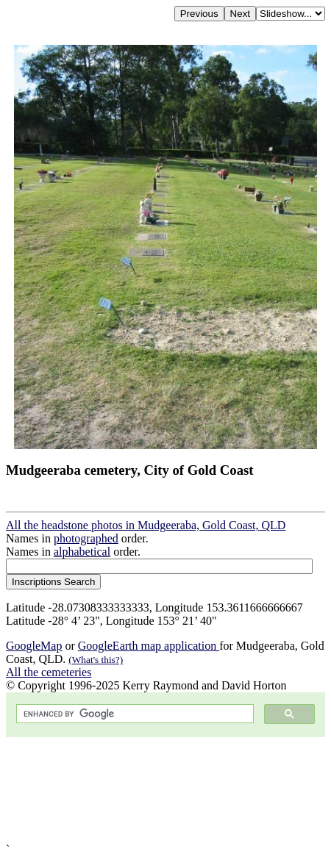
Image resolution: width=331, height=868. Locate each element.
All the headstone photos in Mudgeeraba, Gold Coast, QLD (146, 525)
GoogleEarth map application (149, 646)
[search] (134, 714)
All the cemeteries (49, 672)
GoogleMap (34, 646)
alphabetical (82, 552)
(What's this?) (96, 660)
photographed (86, 538)
